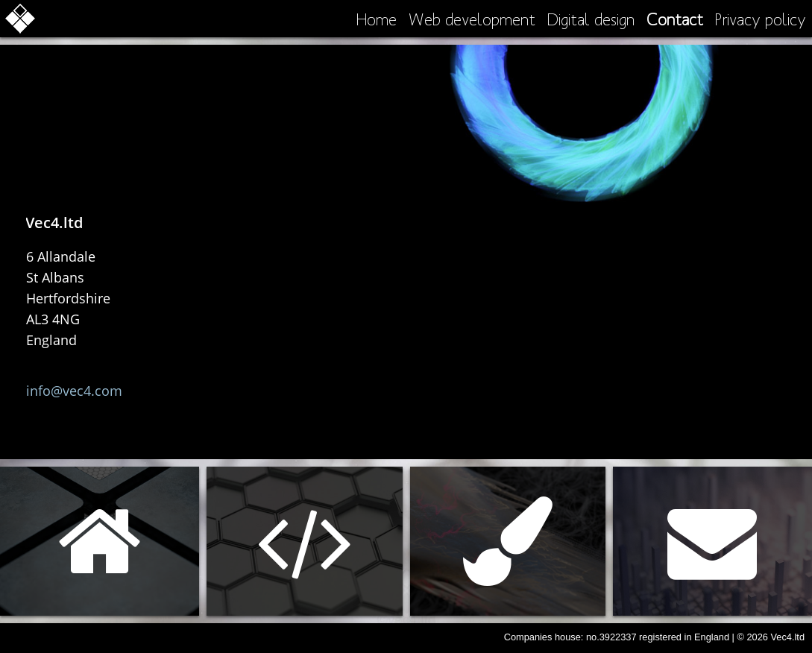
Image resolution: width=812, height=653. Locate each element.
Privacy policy (761, 19)
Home (377, 19)
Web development (472, 19)
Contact (675, 19)
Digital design (591, 19)
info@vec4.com (74, 391)
